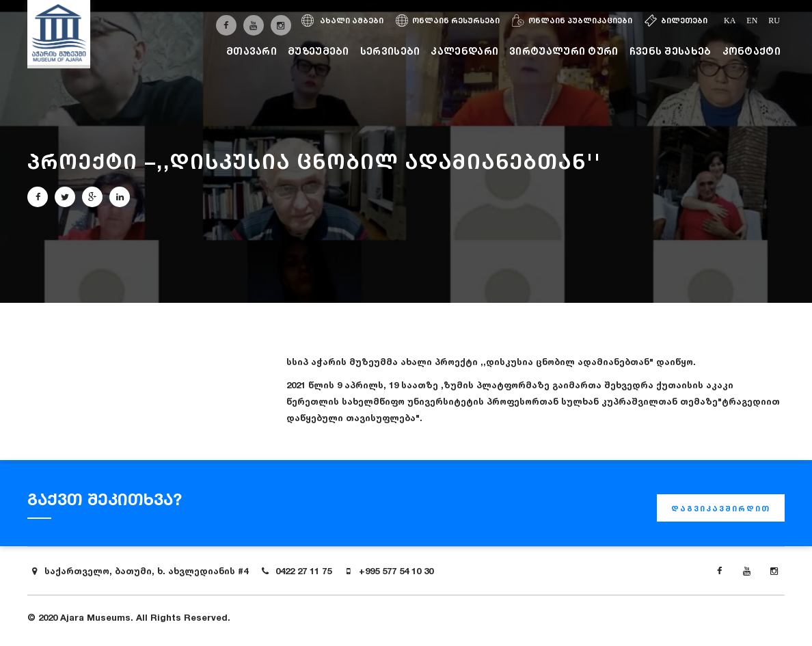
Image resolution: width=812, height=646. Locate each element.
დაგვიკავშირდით (721, 509)
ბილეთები (676, 21)
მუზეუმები (319, 51)
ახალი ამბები (342, 21)
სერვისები (390, 51)
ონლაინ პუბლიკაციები (572, 21)
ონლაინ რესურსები (448, 21)
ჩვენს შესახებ (671, 51)
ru (774, 21)
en (752, 21)
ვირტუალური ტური (564, 51)
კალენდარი (464, 51)
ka (730, 21)
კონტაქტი (752, 51)
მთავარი (252, 51)
